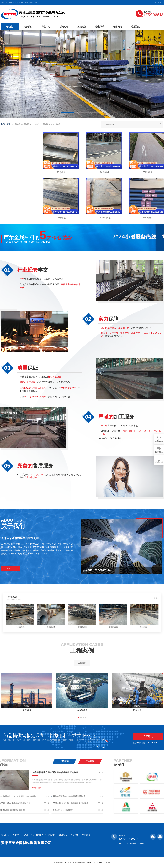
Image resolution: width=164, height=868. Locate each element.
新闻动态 (64, 27)
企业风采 (100, 27)
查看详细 (11, 569)
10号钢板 (16, 124)
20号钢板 (25, 124)
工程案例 (82, 27)
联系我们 (136, 27)
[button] (67, 112)
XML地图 (108, 862)
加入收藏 (158, 3)
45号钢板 (44, 124)
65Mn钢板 (34, 124)
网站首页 (10, 27)
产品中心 (46, 27)
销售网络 (118, 27)
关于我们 (28, 27)
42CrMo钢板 (55, 124)
